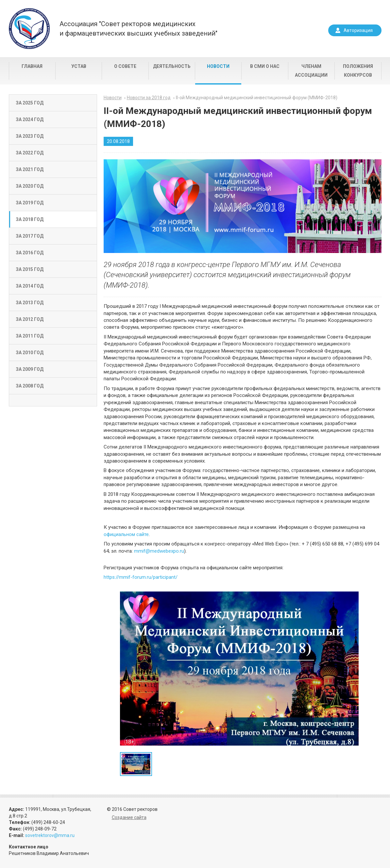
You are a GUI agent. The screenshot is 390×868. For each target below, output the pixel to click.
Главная (32, 66)
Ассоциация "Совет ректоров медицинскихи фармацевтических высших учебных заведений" (138, 29)
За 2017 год (30, 236)
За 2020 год (30, 186)
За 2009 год (30, 369)
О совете (125, 66)
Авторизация (358, 30)
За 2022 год (30, 153)
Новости (218, 66)
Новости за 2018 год (149, 98)
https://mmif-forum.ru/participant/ (141, 577)
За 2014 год (30, 286)
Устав (79, 66)
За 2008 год (30, 386)
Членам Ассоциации (311, 71)
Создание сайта (129, 817)
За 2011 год (30, 336)
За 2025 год (30, 103)
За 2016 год (30, 253)
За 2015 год (30, 269)
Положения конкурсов (358, 71)
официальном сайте (126, 534)
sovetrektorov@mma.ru (50, 835)
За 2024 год (30, 119)
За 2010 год (30, 353)
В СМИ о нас (265, 66)
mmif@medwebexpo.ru (159, 551)
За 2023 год (30, 136)
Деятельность (172, 66)
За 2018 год (30, 219)
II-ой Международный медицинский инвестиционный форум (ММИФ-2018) (257, 98)
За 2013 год (30, 303)
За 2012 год (30, 319)
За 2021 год (30, 169)
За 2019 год (30, 203)
